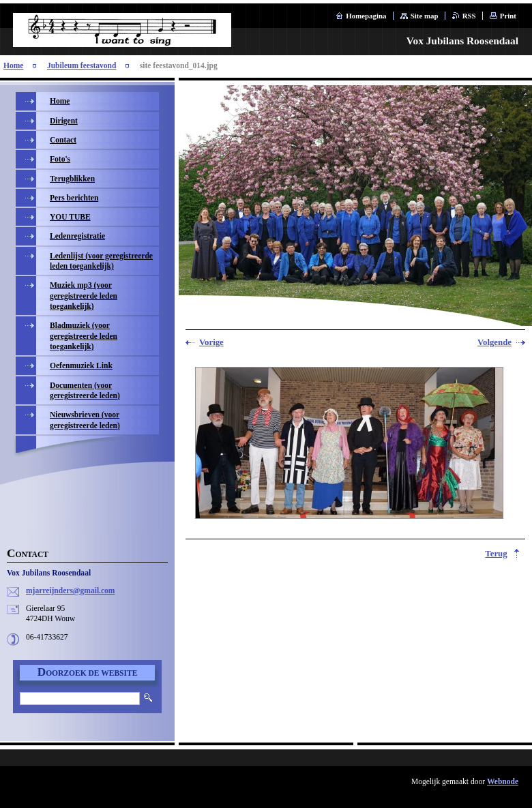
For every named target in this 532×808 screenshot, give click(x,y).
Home (13, 65)
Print (508, 16)
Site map (425, 16)
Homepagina (366, 16)
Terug (496, 554)
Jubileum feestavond (82, 65)
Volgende (494, 342)
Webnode (503, 781)
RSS (469, 16)
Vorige (211, 342)
